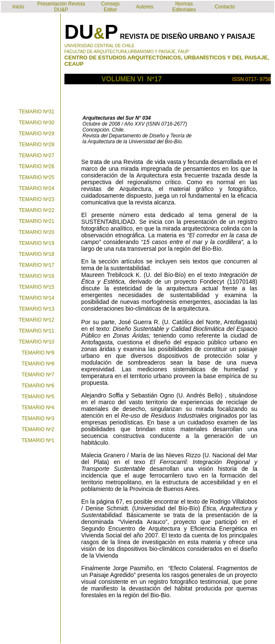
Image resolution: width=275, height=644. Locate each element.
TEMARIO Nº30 (37, 123)
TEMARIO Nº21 (37, 221)
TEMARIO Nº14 (37, 298)
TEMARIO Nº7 (38, 375)
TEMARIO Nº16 (37, 276)
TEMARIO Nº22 (37, 210)
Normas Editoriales (184, 7)
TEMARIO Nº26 (37, 166)
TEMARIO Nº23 (37, 199)
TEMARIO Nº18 (37, 254)
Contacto (225, 7)
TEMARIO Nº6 (38, 386)
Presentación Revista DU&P (61, 7)
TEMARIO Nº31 (37, 112)
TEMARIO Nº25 (37, 177)
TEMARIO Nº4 (38, 408)
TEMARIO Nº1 (38, 440)
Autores (145, 7)
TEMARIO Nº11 (37, 331)
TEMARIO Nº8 (38, 364)
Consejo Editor (110, 7)
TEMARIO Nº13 (37, 309)
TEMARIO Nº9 (38, 353)
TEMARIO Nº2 (38, 429)
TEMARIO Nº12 (37, 320)
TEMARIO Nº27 (37, 156)
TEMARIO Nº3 (38, 419)
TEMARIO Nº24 (37, 188)
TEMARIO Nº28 (37, 145)
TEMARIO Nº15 (37, 287)
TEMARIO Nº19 (37, 243)
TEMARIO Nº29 (37, 134)
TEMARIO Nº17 (37, 265)
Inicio (18, 7)
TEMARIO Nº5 (38, 397)
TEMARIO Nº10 (37, 342)
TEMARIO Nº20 (37, 232)
